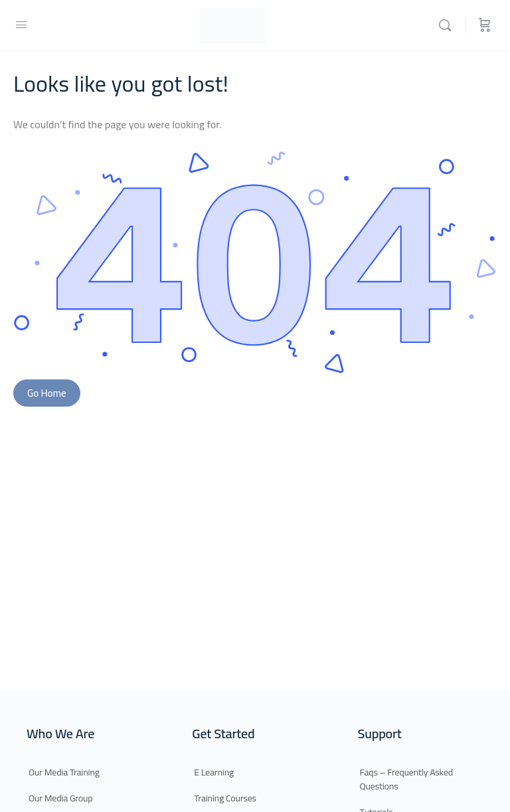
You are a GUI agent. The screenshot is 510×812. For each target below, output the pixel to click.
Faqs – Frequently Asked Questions (406, 779)
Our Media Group (60, 798)
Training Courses (225, 798)
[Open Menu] (21, 24)
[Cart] (485, 25)
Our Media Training (64, 772)
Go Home (47, 393)
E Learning (214, 772)
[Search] (448, 25)
